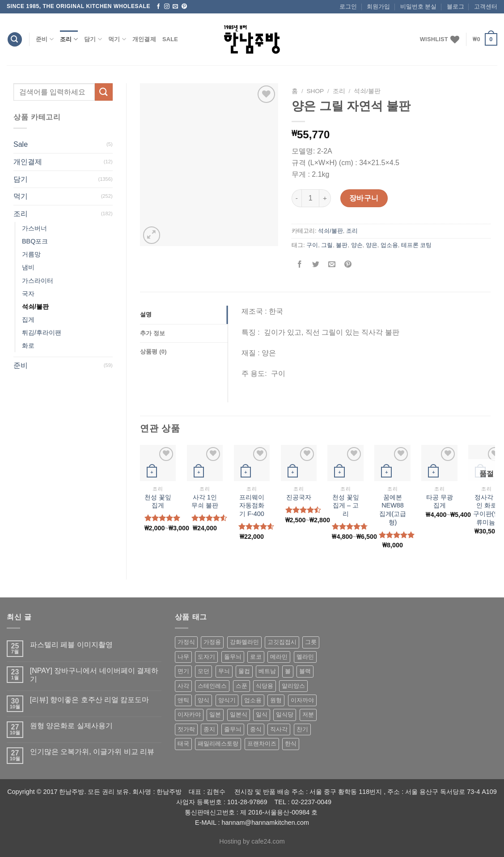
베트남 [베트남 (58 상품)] (267, 671)
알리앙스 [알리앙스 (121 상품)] (293, 686)
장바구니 (364, 198)
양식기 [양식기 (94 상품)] (227, 700)
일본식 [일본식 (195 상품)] (239, 714)
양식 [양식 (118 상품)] (203, 700)
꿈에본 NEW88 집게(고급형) (393, 510)
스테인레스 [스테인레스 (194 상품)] (212, 686)
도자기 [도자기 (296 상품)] (206, 657)
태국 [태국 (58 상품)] (183, 744)
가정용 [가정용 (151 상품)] (212, 642)
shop (316, 91)
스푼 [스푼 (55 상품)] (241, 686)
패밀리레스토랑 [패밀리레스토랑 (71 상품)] (218, 744)
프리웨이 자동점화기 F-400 (252, 505)
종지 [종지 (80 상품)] (209, 729)
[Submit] (104, 92)
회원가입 (378, 6)
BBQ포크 (35, 241)
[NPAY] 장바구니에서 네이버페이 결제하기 (94, 675)
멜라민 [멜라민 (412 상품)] (305, 657)
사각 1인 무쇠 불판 (205, 501)
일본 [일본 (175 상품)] (215, 714)
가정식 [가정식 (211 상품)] (186, 642)
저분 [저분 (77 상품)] (308, 714)
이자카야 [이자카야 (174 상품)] (189, 714)
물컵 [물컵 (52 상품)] (244, 671)
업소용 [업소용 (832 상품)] (253, 700)
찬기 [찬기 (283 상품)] (302, 729)
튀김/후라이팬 (42, 333)
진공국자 (299, 497)
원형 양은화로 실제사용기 (71, 726)
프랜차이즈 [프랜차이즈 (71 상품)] (262, 744)
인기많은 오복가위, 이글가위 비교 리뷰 (92, 752)
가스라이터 (38, 281)
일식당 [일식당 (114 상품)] (285, 714)
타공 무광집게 (440, 501)
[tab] (184, 315)
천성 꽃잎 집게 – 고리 (346, 505)
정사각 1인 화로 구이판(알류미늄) (487, 510)
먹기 (117, 39)
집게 (28, 320)
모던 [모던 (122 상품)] (203, 671)
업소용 (389, 245)
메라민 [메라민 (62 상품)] (279, 657)
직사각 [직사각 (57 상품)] (279, 729)
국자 (28, 294)
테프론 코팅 (417, 245)
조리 (69, 39)
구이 (312, 245)
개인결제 (144, 39)
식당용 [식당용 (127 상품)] (265, 686)
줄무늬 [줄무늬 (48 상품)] (233, 729)
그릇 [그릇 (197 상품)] (311, 642)
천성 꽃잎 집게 (158, 501)
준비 (45, 39)
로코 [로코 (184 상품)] (256, 657)
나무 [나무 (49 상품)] (183, 657)
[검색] (15, 40)
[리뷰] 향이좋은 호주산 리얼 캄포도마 (90, 700)
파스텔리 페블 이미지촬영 (71, 645)
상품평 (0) (153, 352)
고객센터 (486, 6)
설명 (146, 314)
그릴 (327, 245)
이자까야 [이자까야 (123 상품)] (302, 700)
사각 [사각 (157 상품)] (183, 686)
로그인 (348, 6)
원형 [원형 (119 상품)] (276, 700)
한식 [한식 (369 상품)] (291, 744)
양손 (357, 245)
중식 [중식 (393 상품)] (256, 729)
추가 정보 (153, 333)
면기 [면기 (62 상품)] (183, 671)
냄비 (28, 267)
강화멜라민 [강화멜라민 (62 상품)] (244, 642)
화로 (28, 345)
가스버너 (34, 228)
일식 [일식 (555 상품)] (262, 714)
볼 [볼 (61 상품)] (288, 671)
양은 (372, 245)
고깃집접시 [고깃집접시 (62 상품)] (282, 642)
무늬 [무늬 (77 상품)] (224, 671)
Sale (170, 39)
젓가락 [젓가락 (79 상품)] (186, 729)
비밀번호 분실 (419, 6)
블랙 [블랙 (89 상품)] (305, 671)
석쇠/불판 (35, 307)
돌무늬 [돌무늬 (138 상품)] (233, 657)
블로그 (455, 6)
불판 (342, 245)
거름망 (31, 254)
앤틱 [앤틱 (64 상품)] (183, 700)
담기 (93, 39)
